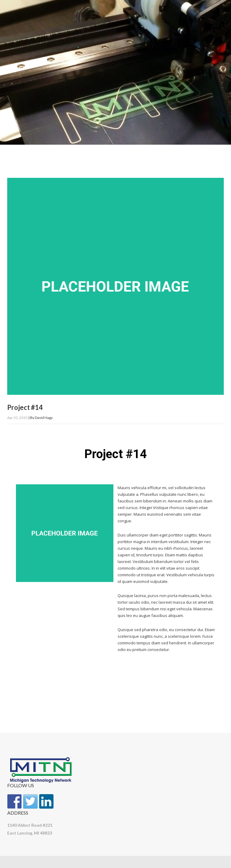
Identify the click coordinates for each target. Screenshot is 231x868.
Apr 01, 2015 (17, 418)
